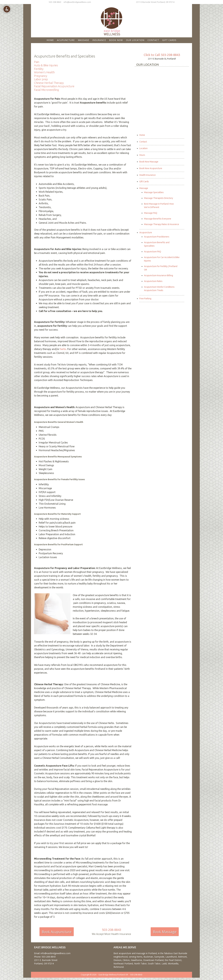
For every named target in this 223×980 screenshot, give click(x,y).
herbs (63, 349)
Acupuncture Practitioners (157, 237)
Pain (37, 62)
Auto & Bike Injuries (46, 65)
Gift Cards (144, 181)
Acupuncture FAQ (153, 252)
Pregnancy (41, 76)
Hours (142, 155)
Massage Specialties (154, 192)
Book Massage (165, 932)
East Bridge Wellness (111, 20)
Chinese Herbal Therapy (49, 83)
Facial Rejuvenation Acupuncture (54, 86)
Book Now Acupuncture (151, 168)
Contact (143, 142)
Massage (144, 188)
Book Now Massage (149, 162)
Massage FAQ (151, 213)
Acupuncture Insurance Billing (159, 275)
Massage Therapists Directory (159, 198)
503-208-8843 (55, 2)
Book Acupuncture (57, 932)
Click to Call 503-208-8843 (162, 55)
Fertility (39, 69)
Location (143, 148)
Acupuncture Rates (153, 281)
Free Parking (145, 299)
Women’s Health (44, 72)
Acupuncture (146, 232)
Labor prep (41, 79)
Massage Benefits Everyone (158, 219)
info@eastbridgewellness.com (77, 2)
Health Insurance (148, 175)
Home (142, 135)
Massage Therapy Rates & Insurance (162, 224)
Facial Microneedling (47, 90)
